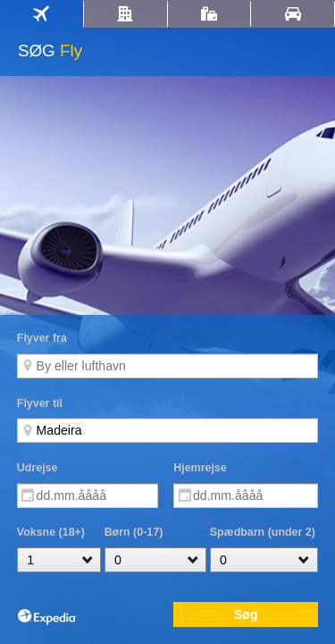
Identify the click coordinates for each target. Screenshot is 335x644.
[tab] (42, 14)
